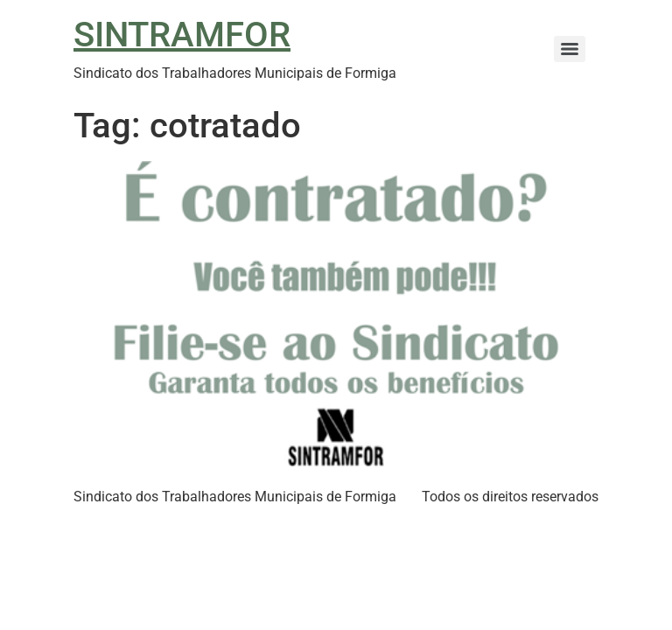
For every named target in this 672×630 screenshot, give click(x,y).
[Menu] (570, 49)
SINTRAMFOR (182, 35)
